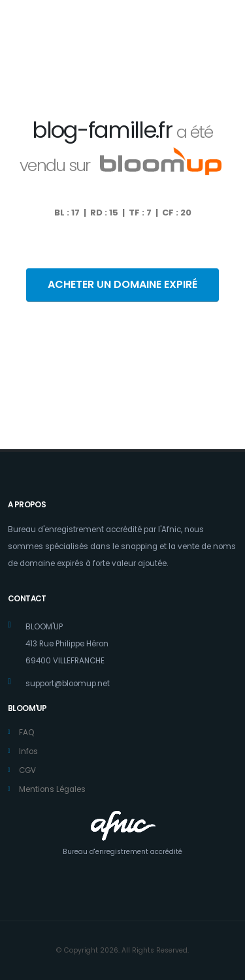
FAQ (26, 733)
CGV (27, 770)
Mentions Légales (52, 789)
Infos (28, 751)
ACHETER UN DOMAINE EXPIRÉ (122, 284)
